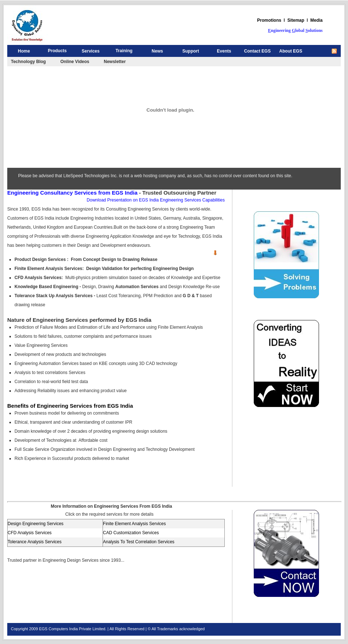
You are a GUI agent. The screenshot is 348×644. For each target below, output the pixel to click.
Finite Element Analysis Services (134, 524)
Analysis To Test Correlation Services (139, 542)
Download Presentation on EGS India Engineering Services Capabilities (156, 200)
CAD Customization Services (131, 533)
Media (316, 20)
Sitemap (296, 20)
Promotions (269, 20)
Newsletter (115, 62)
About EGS (291, 51)
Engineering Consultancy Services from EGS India (72, 193)
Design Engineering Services (36, 524)
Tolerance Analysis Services (35, 542)
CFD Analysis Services (30, 533)
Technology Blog (28, 62)
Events (224, 51)
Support (191, 51)
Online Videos (75, 62)
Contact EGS (257, 51)
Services (90, 51)
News (157, 51)
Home (24, 51)
